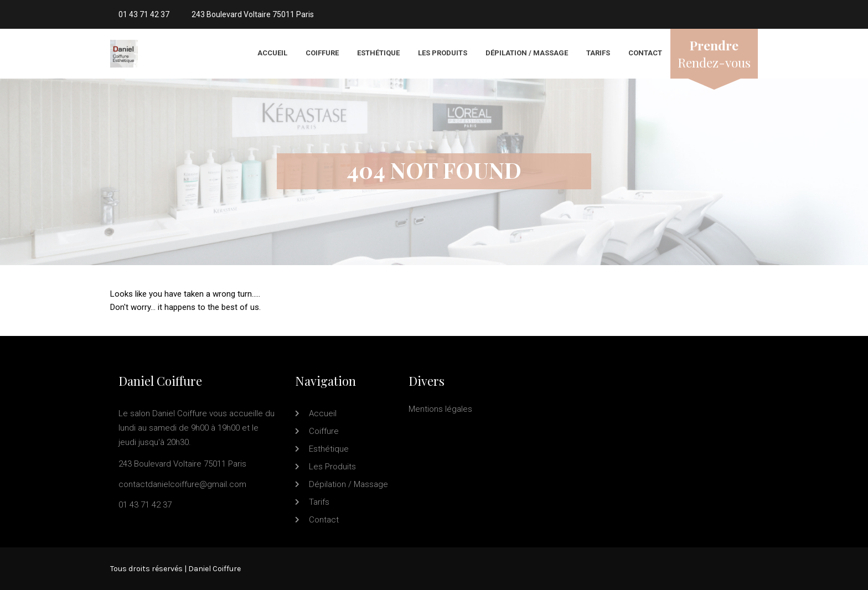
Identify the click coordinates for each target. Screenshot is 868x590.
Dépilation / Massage (527, 53)
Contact (645, 53)
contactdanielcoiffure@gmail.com (182, 484)
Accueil (272, 53)
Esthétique (378, 53)
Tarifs (598, 53)
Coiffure (322, 53)
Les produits (443, 53)
